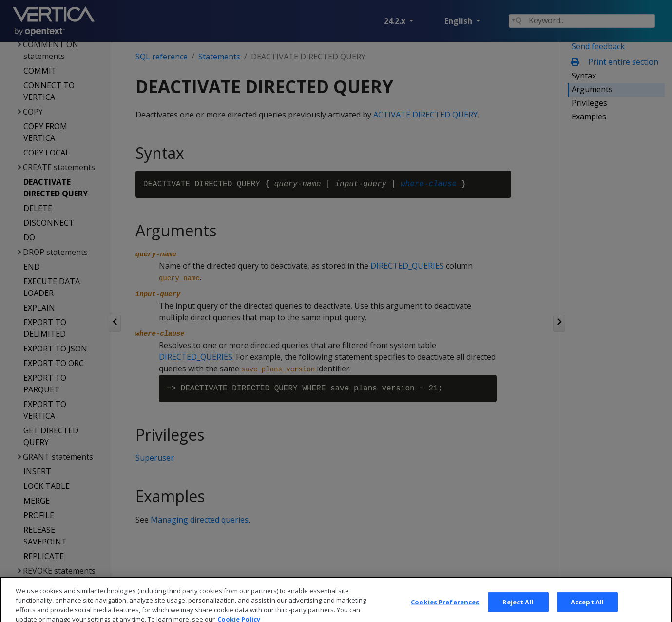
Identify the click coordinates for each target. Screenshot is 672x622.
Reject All (518, 610)
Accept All (587, 610)
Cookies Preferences (445, 610)
